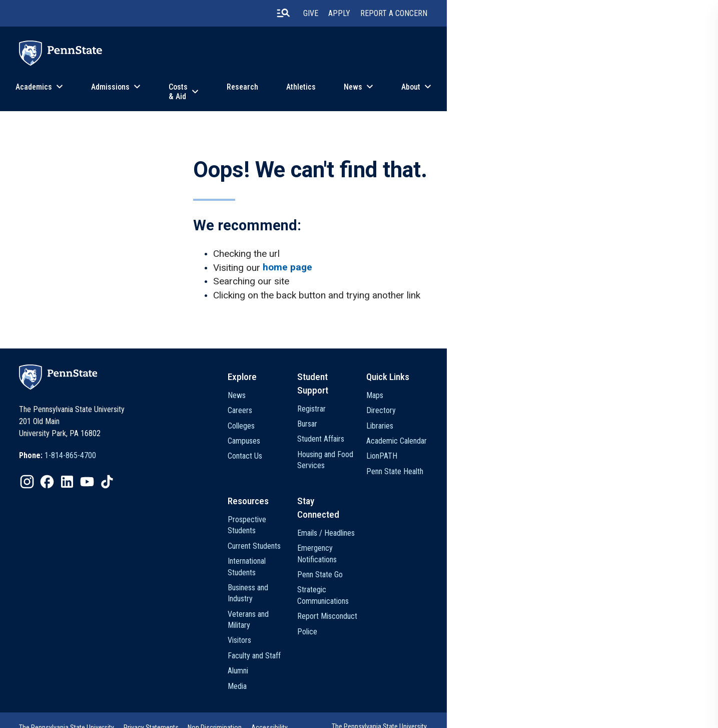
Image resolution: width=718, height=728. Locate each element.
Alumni (375, 642)
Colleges (378, 436)
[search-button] (462, 15)
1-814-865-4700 (163, 468)
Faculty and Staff (391, 627)
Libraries (546, 436)
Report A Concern (573, 15)
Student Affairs (472, 436)
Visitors (376, 612)
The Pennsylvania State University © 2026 (542, 703)
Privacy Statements (245, 700)
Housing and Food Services (476, 457)
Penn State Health (561, 482)
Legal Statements (137, 713)
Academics (160, 92)
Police (458, 634)
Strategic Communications (474, 598)
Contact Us (382, 467)
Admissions (236, 92)
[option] (151, 469)
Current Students (391, 551)
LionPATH (548, 467)
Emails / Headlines (477, 535)
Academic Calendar (563, 452)
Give (490, 15)
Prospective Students (399, 535)
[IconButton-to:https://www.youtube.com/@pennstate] (180, 495)
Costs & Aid (314, 92)
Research (388, 92)
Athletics (447, 92)
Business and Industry (398, 581)
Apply (518, 15)
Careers (377, 421)
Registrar (463, 406)
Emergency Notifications (468, 556)
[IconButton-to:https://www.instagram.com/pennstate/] (120, 495)
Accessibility (365, 700)
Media (374, 657)
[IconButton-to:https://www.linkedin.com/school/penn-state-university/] (160, 495)
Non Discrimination (309, 700)
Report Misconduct (478, 619)
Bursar (458, 421)
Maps (541, 406)
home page (294, 273)
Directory (547, 421)
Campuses (381, 452)
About (556, 92)
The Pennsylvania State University (160, 700)
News (499, 92)
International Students (398, 566)
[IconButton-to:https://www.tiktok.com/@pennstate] (200, 495)
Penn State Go (471, 577)
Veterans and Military (397, 596)
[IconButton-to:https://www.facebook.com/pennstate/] (140, 495)
